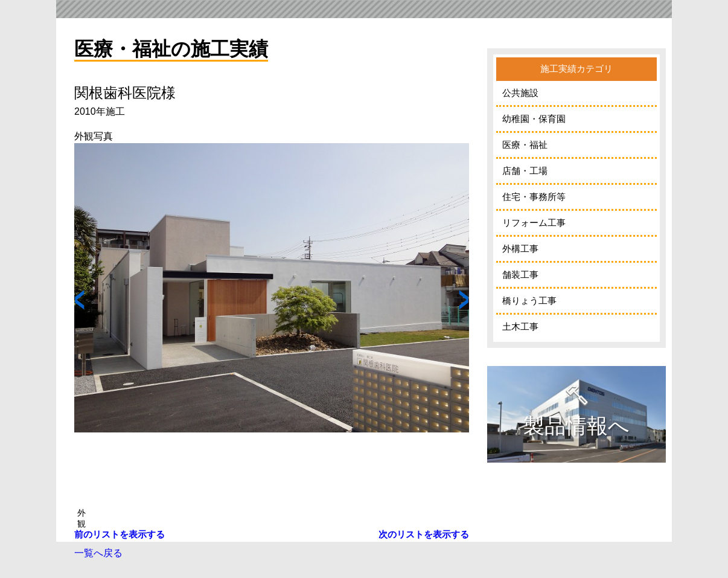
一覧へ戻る (98, 553)
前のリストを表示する (120, 534)
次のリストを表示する (424, 534)
